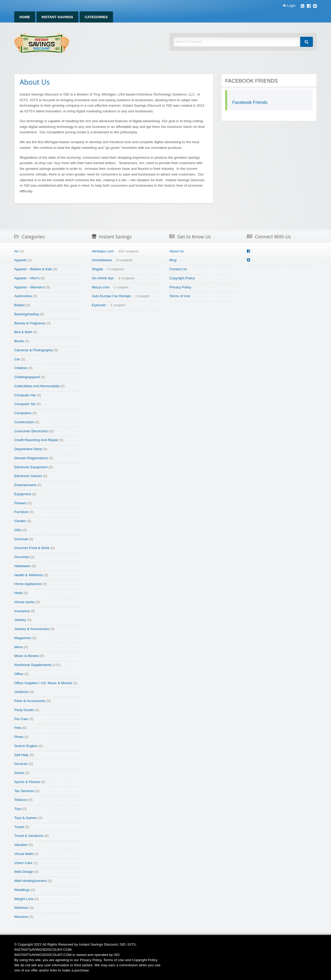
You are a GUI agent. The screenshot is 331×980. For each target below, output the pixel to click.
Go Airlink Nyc (103, 278)
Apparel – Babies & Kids (33, 269)
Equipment (23, 494)
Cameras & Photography (33, 350)
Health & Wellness (29, 575)
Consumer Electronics (31, 431)
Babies (20, 305)
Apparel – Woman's (29, 287)
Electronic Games (28, 476)
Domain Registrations (31, 458)
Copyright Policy (182, 278)
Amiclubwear (102, 260)
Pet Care (21, 719)
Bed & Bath (23, 332)
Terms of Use (180, 296)
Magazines (23, 638)
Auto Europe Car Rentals (111, 296)
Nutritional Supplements (33, 665)
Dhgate (97, 269)
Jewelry (20, 620)
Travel (19, 827)
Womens (21, 917)
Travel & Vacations (29, 836)
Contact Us (178, 269)
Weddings (22, 890)
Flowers (20, 503)
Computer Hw (25, 395)
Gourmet (21, 539)
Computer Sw (25, 404)
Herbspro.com (103, 251)
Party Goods (24, 710)
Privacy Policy (180, 287)
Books (19, 341)
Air (16, 251)
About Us (177, 251)
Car (17, 359)
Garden (20, 521)
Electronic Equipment (31, 467)
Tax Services (24, 791)
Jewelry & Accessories (32, 629)
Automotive (23, 296)
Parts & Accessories (30, 701)
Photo (19, 737)
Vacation (21, 845)
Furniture (21, 512)
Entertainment (25, 485)
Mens (18, 647)
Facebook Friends (250, 102)
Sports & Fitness (27, 782)
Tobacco (21, 800)
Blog (173, 260)
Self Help (21, 755)
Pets (18, 728)
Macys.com (101, 287)
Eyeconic (99, 305)
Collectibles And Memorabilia (37, 386)
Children (21, 368)
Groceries (22, 557)
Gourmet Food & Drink (32, 548)
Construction (24, 422)
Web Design (24, 872)
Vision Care (23, 863)
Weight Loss (24, 899)
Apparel (20, 260)
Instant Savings (57, 17)
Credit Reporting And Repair (36, 440)
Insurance (22, 611)
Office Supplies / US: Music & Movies (43, 683)
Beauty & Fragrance (30, 323)
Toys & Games (26, 818)
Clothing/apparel (27, 377)
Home (25, 17)
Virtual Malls (24, 854)
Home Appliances (28, 584)
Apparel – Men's (27, 278)
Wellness (21, 908)
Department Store (28, 449)
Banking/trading (26, 314)
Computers (23, 413)
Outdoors (21, 692)
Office (19, 674)
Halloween (22, 566)
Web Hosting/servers (31, 881)
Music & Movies (27, 656)
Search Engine (26, 746)
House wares (24, 602)
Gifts (18, 530)
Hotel (18, 593)
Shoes (19, 773)
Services (21, 764)
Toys (18, 809)
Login (289, 6)
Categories (96, 17)
